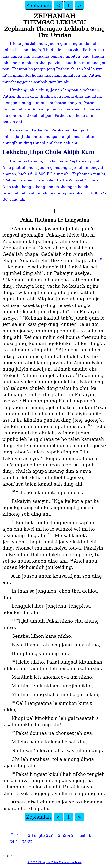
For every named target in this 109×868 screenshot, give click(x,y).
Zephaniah (39, 5)
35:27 (27, 842)
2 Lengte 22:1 (41, 835)
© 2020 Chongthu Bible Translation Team (55, 862)
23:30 (63, 835)
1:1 (20, 835)
